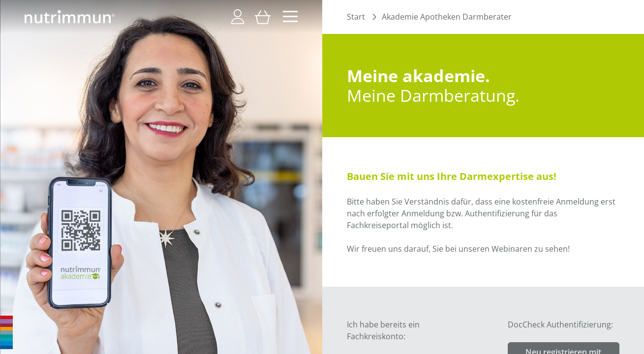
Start (356, 17)
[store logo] (70, 17)
